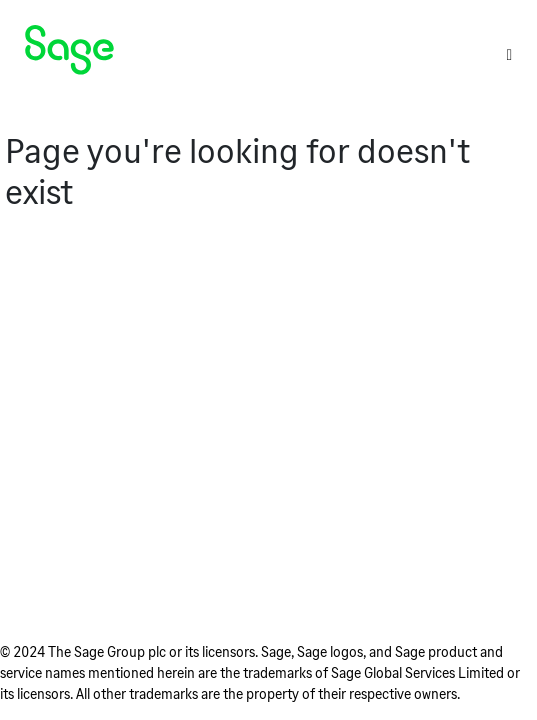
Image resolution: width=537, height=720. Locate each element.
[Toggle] (509, 54)
